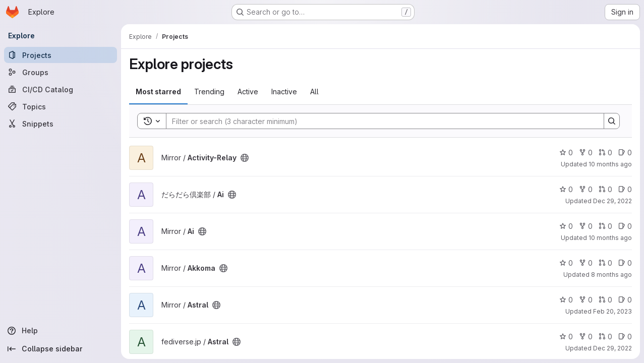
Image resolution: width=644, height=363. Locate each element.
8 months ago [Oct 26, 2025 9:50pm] (611, 275)
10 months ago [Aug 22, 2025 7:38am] (610, 164)
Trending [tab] (209, 92)
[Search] (380, 121)
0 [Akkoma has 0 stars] (566, 263)
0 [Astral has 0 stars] (566, 300)
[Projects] (61, 55)
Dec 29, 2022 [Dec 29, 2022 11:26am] (612, 201)
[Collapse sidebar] (61, 349)
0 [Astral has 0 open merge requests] (605, 300)
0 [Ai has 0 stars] (566, 189)
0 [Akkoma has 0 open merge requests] (605, 263)
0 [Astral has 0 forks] (586, 300)
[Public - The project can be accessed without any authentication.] (245, 158)
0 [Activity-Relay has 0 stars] (566, 153)
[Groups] (61, 72)
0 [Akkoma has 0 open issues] (625, 263)
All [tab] (314, 92)
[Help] (61, 331)
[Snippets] (61, 124)
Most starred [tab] (158, 92)
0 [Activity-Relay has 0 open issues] (625, 153)
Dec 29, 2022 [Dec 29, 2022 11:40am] (612, 348)
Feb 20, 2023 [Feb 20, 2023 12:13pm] (612, 311)
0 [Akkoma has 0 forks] (586, 263)
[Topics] (61, 106)
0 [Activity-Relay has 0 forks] (586, 153)
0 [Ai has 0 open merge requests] (605, 189)
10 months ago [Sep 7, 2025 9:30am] (610, 238)
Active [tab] (248, 92)
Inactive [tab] (284, 92)
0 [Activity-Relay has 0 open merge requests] (605, 153)
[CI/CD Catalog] (61, 89)
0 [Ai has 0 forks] (586, 189)
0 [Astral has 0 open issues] (625, 300)
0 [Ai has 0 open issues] (625, 189)
